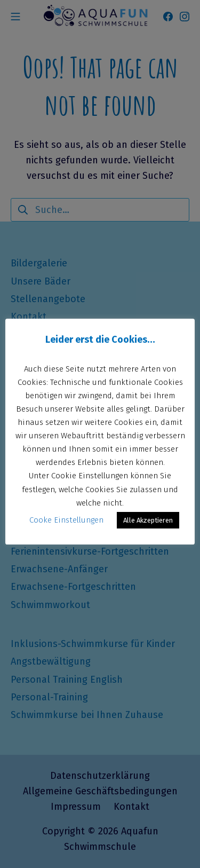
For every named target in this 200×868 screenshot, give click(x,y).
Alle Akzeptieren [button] (148, 520)
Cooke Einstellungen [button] (66, 520)
